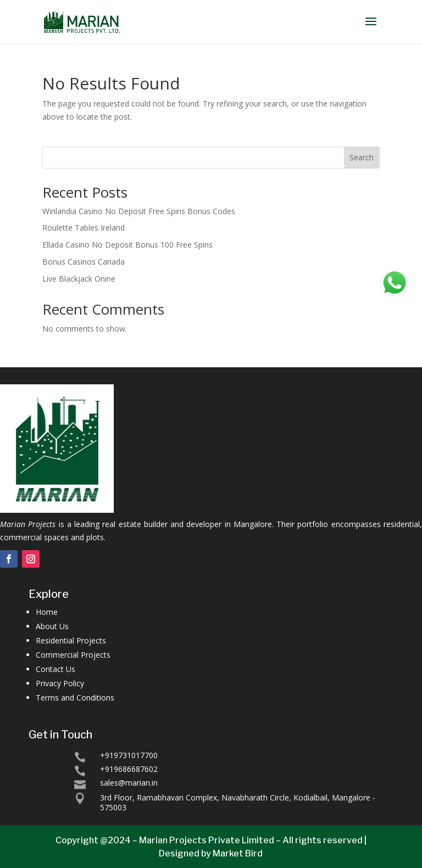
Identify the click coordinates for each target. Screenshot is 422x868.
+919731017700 (129, 755)
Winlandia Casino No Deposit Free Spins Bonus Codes (139, 211)
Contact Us (55, 669)
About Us (52, 626)
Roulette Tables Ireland (84, 228)
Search (362, 157)
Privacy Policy (60, 683)
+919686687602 (129, 769)
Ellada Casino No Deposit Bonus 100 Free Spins (127, 245)
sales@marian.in (129, 783)
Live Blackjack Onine (79, 279)
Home (47, 612)
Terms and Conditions (75, 698)
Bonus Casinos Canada (84, 262)
